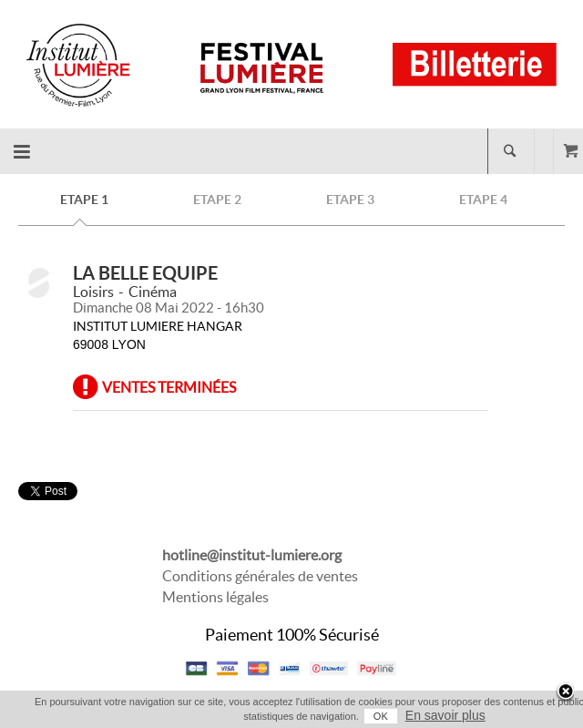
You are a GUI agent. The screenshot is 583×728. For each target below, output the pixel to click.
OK (381, 716)
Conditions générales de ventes (260, 576)
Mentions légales (215, 597)
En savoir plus (445, 715)
